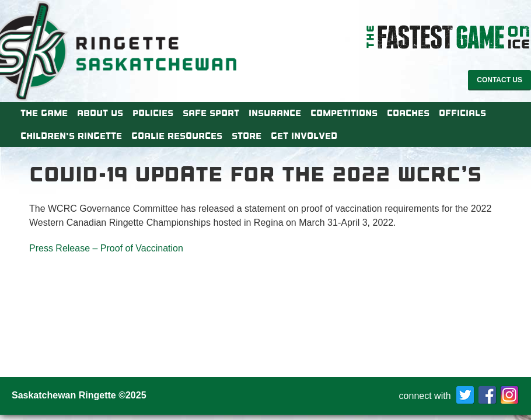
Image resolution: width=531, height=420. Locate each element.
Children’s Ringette (71, 136)
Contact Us (499, 80)
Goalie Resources (177, 136)
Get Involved (304, 136)
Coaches (408, 113)
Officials (462, 113)
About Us (100, 113)
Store (247, 136)
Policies (153, 113)
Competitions (344, 113)
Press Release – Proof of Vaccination (106, 248)
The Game (44, 113)
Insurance (275, 113)
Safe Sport (211, 113)
